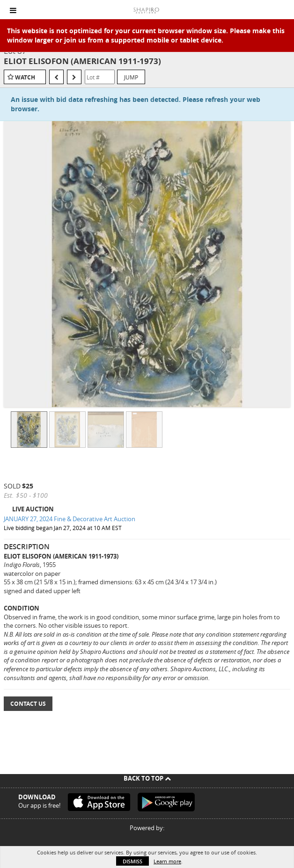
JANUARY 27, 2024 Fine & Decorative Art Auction (70, 519)
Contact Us (28, 704)
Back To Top (147, 778)
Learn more (167, 861)
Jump (131, 77)
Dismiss (132, 861)
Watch (25, 77)
